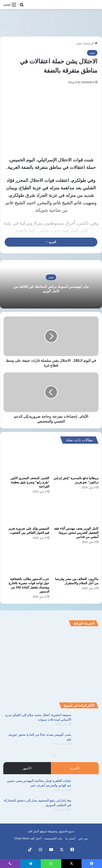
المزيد (51, 242)
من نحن (83, 838)
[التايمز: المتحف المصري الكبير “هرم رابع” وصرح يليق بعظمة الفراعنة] (26, 461)
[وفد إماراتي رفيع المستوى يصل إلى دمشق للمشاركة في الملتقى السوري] (87, 806)
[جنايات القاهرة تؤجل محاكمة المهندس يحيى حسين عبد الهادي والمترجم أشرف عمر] (87, 787)
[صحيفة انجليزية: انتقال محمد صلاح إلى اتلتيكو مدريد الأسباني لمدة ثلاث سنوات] (87, 721)
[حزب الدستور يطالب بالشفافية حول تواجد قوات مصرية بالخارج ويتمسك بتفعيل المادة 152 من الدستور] (26, 562)
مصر (79, 43)
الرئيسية (91, 43)
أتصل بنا (70, 838)
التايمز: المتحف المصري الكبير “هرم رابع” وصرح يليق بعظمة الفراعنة (30, 482)
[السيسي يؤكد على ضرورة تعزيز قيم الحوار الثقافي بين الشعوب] (26, 511)
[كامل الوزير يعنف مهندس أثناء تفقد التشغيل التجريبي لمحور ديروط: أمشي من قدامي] (76, 511)
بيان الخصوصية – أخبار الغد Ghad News (38, 838)
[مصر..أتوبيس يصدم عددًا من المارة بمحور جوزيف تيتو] (87, 741)
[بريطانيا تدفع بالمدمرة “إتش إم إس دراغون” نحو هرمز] (76, 461)
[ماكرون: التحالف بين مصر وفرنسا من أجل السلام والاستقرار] (76, 562)
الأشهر (27, 768)
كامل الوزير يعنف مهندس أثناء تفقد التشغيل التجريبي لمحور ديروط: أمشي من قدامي (76, 533)
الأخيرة (75, 768)
